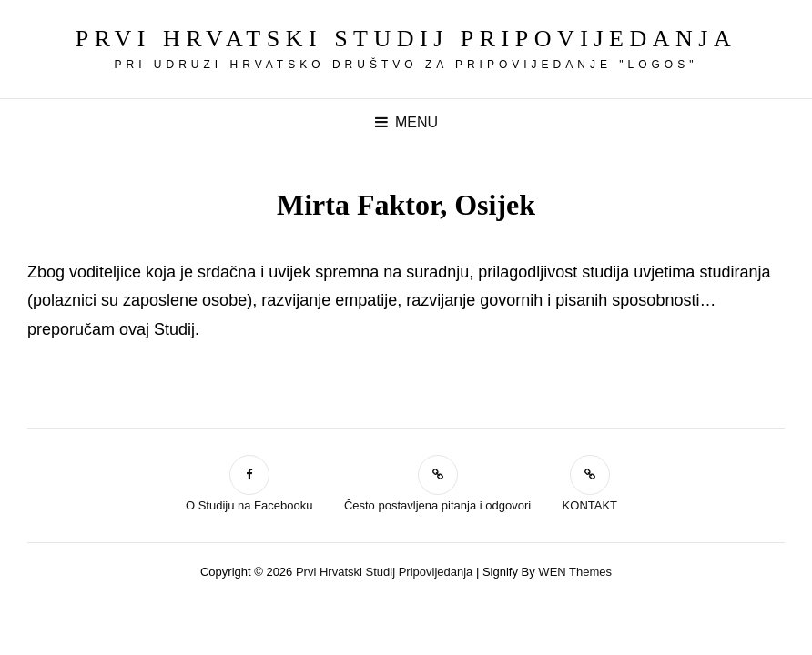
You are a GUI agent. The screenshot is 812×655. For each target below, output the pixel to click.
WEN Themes (575, 572)
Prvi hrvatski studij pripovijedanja (406, 39)
